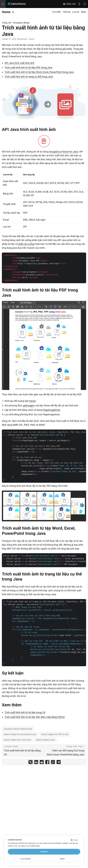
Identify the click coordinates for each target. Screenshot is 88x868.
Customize (25, 859)
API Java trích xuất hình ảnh (19, 63)
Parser (32, 401)
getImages (29, 405)
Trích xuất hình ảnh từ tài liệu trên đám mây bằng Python (35, 717)
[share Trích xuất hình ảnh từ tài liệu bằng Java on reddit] (42, 763)
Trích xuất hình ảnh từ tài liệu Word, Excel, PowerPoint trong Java (39, 72)
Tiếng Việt (69, 4)
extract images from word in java (17, 740)
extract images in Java (45, 740)
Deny (62, 859)
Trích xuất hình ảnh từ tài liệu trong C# (25, 712)
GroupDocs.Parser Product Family (18, 729)
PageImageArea (51, 410)
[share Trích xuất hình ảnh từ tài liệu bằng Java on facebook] (47, 763)
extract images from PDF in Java (55, 734)
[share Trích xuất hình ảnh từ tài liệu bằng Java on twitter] (30, 763)
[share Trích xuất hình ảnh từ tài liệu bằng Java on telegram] (59, 763)
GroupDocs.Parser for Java (64, 152)
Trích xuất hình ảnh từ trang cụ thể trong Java (29, 77)
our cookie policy (34, 846)
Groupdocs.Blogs (21, 23)
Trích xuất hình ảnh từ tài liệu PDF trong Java (28, 68)
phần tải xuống (26, 244)
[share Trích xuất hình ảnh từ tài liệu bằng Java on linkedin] (36, 763)
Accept (44, 852)
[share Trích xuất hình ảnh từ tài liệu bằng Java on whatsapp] (53, 763)
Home (6, 12)
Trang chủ (7, 23)
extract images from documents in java (20, 734)
